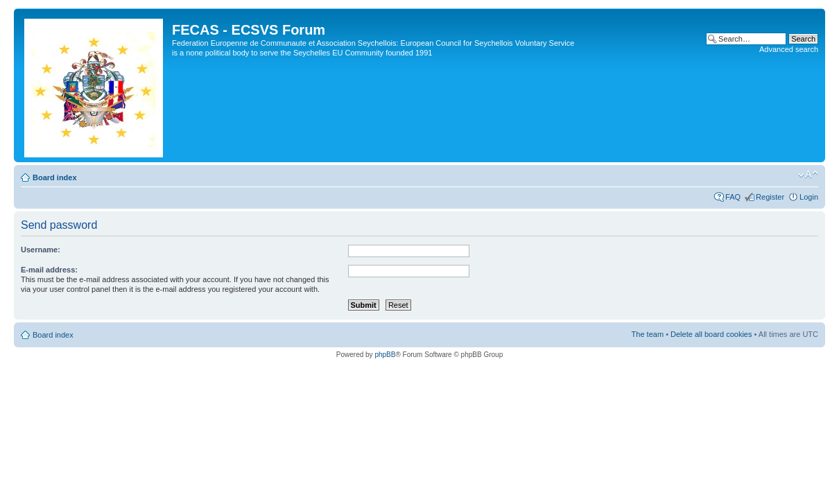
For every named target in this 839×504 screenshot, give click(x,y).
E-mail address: (49, 270)
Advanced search (789, 49)
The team (648, 334)
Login (809, 197)
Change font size (808, 175)
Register (770, 197)
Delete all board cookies (711, 334)
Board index (55, 177)
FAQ (733, 197)
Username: (41, 250)
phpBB (385, 355)
